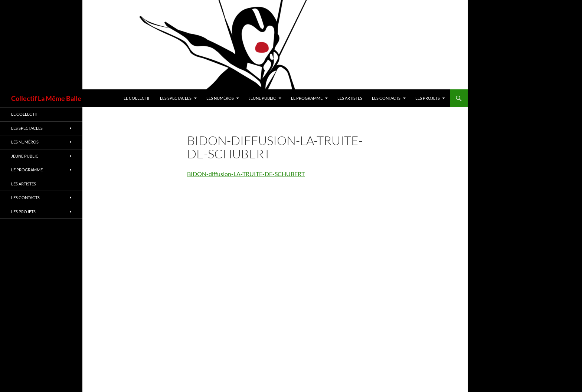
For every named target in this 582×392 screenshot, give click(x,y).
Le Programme (307, 98)
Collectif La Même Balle (46, 98)
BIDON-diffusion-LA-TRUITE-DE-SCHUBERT (246, 174)
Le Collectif (137, 98)
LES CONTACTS (386, 98)
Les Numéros (220, 98)
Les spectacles (176, 98)
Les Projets (428, 98)
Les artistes (350, 98)
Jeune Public (262, 98)
